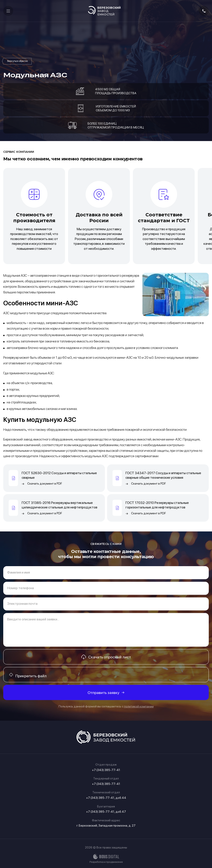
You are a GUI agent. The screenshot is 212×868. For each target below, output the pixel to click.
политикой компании (139, 706)
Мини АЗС (17, 61)
